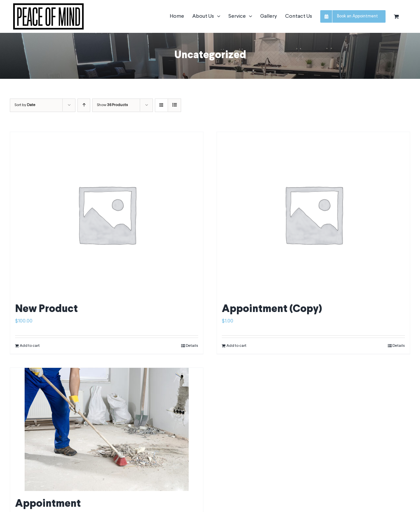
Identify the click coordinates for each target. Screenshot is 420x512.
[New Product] (107, 214)
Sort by (25, 105)
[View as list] (174, 105)
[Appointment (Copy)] (313, 214)
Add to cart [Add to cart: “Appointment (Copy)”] (236, 346)
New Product (46, 309)
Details (192, 346)
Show (112, 105)
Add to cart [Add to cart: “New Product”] (30, 346)
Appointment (48, 504)
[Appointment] (107, 429)
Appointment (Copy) (272, 309)
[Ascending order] (84, 105)
